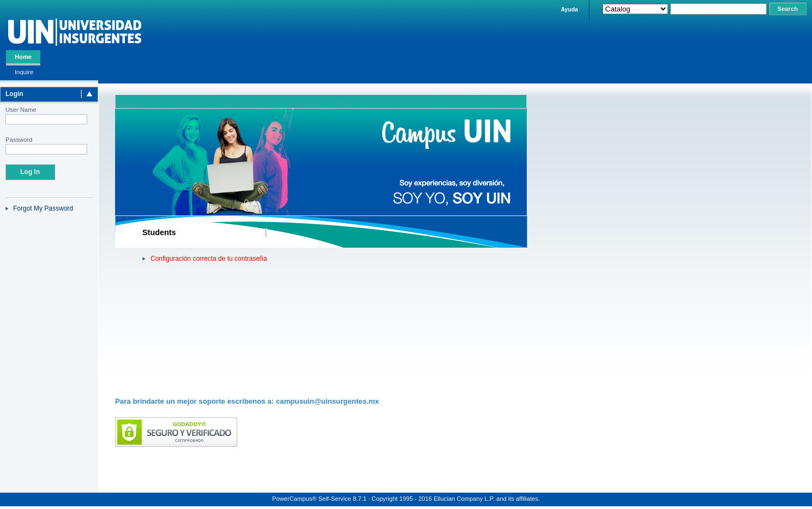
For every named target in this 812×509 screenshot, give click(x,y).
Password (19, 140)
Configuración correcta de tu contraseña (209, 259)
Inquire (24, 72)
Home (23, 57)
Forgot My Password (43, 208)
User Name (21, 110)
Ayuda (569, 10)
